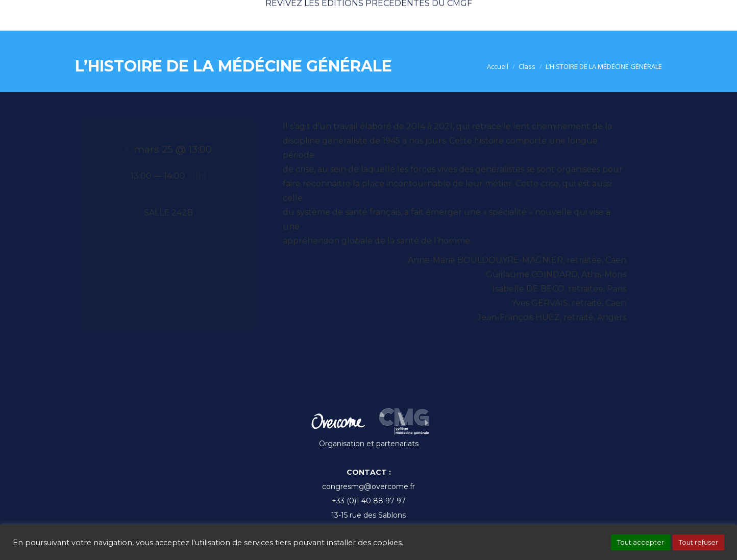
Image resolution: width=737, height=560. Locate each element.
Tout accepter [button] (641, 542)
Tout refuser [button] (698, 542)
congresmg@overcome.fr (368, 486)
